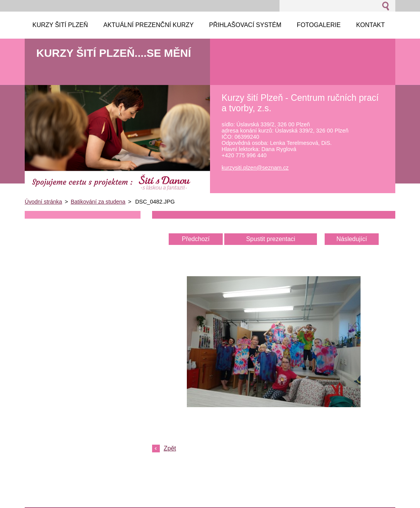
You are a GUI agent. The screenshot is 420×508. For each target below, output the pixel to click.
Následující (351, 239)
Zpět (170, 448)
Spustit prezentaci (270, 239)
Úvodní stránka (43, 202)
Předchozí (196, 239)
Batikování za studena (98, 202)
